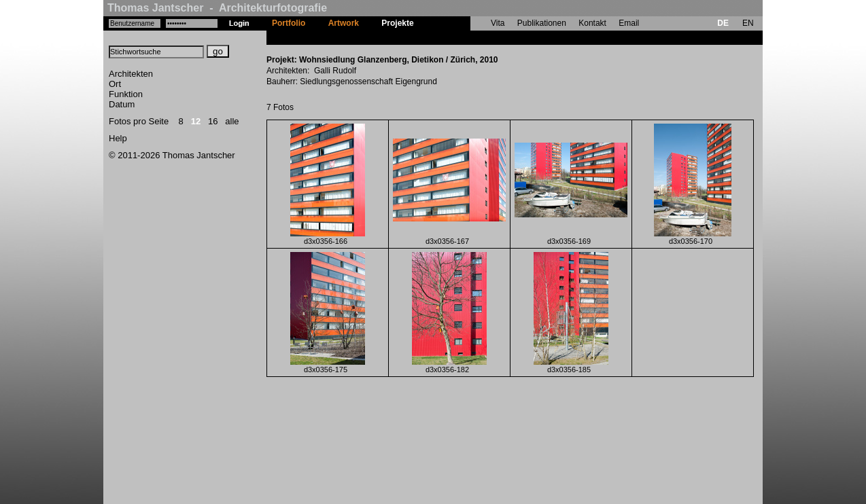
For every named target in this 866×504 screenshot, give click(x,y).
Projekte (397, 23)
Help (118, 138)
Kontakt (592, 23)
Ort (115, 84)
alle (232, 121)
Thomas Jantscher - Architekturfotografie (217, 8)
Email (629, 23)
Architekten (131, 74)
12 (196, 121)
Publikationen (542, 23)
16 (213, 121)
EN (748, 23)
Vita (498, 23)
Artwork (344, 23)
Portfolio (289, 23)
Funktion (126, 94)
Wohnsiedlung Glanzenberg (479, 37)
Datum (122, 104)
